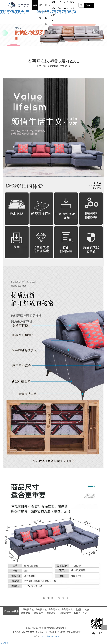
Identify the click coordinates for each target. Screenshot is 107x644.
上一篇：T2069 (46, 598)
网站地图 (4, 643)
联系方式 (72, 5)
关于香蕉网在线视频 (41, 5)
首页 (35, 5)
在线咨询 (66, 5)
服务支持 (59, 5)
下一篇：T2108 (61, 598)
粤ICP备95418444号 (50, 636)
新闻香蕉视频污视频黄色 (53, 5)
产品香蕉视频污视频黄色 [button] (48, 5)
